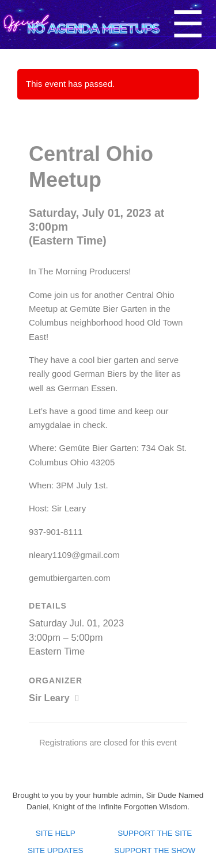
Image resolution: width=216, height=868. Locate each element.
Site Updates (56, 850)
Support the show (155, 850)
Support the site (155, 833)
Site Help (56, 833)
